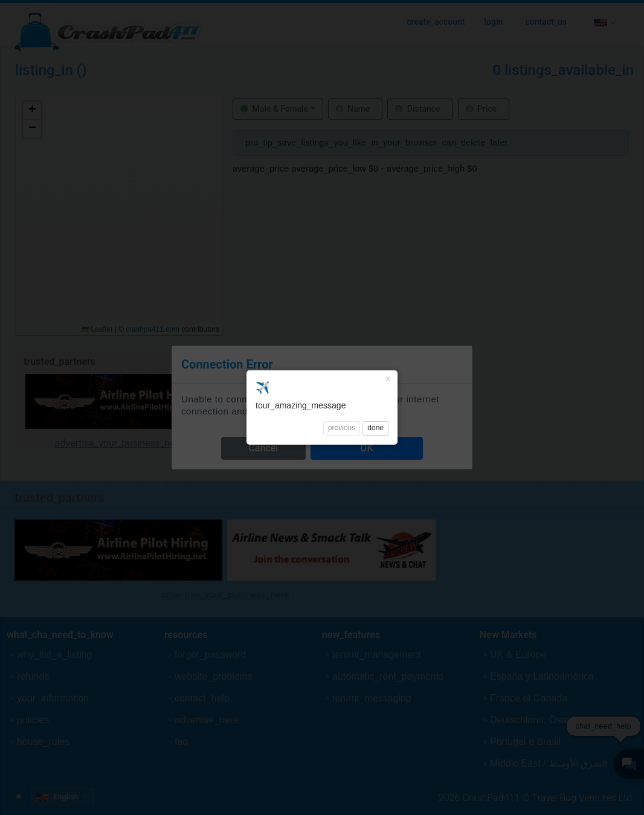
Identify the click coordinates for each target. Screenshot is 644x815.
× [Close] (388, 189)
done (375, 238)
